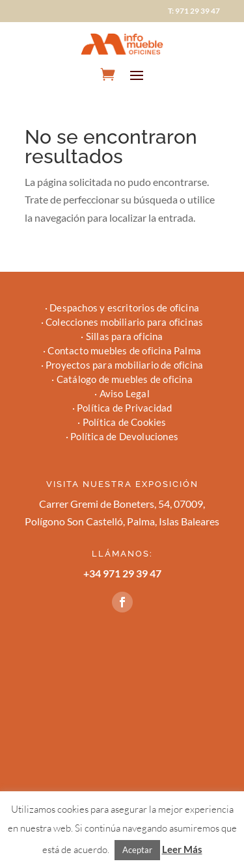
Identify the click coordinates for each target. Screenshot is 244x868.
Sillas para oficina (125, 336)
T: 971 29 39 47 (194, 11)
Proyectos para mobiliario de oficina (124, 365)
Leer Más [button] (182, 849)
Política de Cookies (125, 422)
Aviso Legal (125, 393)
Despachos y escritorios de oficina (124, 308)
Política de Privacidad (124, 408)
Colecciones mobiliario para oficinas (124, 322)
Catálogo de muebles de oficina (125, 379)
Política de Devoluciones (124, 436)
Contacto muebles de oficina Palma (124, 350)
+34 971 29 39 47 (122, 573)
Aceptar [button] (137, 850)
